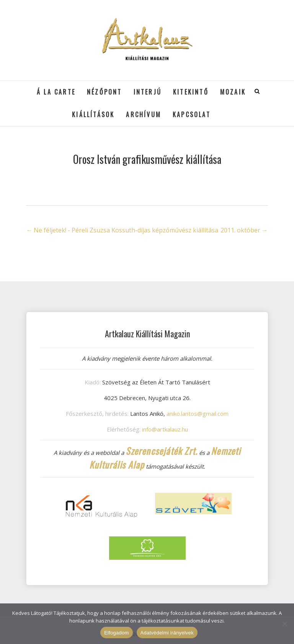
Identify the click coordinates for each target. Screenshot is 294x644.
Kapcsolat (192, 114)
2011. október (244, 230)
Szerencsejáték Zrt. (162, 451)
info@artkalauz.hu (165, 429)
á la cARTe (56, 92)
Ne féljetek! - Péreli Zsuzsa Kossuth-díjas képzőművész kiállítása (122, 230)
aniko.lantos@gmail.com (198, 414)
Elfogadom (116, 633)
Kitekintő (191, 92)
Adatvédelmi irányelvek (167, 633)
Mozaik (233, 92)
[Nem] (284, 624)
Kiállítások (93, 114)
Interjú (148, 92)
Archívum (144, 114)
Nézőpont (105, 92)
